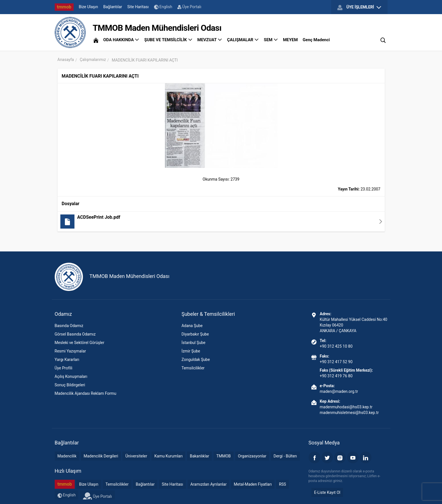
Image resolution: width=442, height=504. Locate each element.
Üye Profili (64, 368)
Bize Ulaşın (88, 7)
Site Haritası (138, 7)
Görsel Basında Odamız (75, 334)
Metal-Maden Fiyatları (253, 484)
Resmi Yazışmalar (70, 351)
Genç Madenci (316, 40)
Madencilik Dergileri (101, 456)
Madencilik (67, 456)
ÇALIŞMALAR (243, 40)
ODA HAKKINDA (121, 40)
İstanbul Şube (193, 343)
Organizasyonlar (252, 456)
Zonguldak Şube (195, 360)
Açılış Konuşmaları (71, 376)
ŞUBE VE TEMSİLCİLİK (168, 40)
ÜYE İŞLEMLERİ (359, 7)
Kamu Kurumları (168, 456)
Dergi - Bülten (285, 456)
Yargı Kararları (67, 360)
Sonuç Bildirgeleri (70, 385)
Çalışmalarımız (93, 60)
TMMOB (224, 456)
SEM (271, 40)
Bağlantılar (113, 7)
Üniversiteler (136, 456)
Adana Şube (192, 326)
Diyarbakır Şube (195, 334)
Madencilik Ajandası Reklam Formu (86, 393)
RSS (282, 484)
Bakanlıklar (200, 456)
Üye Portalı (189, 7)
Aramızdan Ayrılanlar (209, 484)
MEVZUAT (210, 40)
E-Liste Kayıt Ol (327, 492)
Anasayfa (66, 60)
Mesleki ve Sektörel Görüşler (80, 343)
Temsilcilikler (193, 368)
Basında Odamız (69, 326)
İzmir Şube (191, 351)
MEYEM (290, 40)
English (163, 7)
